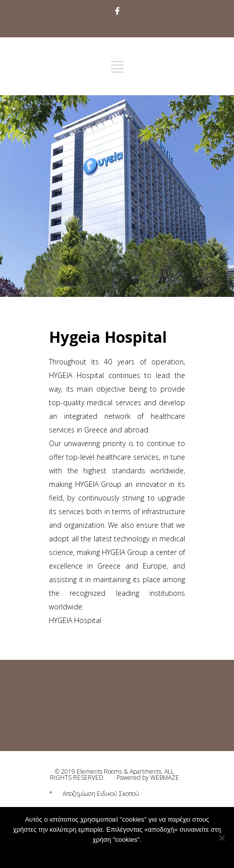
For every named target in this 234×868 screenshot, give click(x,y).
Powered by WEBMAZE (148, 778)
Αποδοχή (94, 853)
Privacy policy (134, 853)
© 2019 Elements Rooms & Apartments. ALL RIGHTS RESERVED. (112, 774)
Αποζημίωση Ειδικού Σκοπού (101, 794)
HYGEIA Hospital (75, 620)
